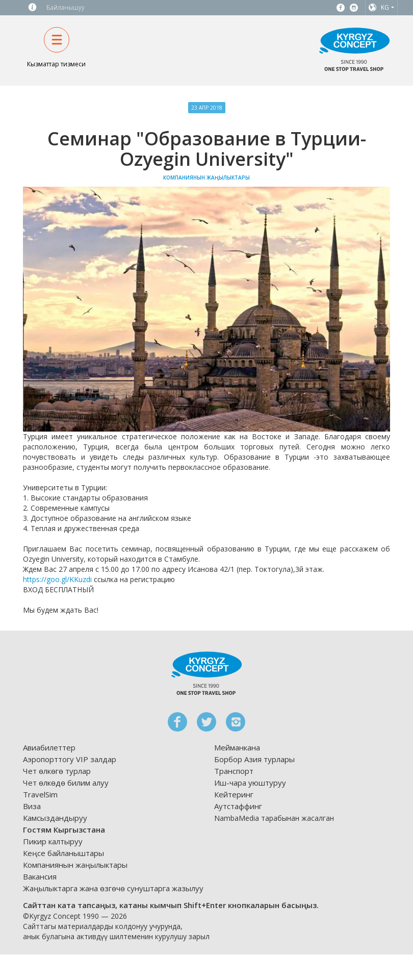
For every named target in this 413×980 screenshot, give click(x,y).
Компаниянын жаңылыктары (75, 865)
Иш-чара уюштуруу (250, 783)
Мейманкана (237, 747)
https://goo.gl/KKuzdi (57, 579)
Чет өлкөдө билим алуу (66, 783)
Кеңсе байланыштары (63, 853)
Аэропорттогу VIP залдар (70, 759)
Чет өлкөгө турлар (57, 771)
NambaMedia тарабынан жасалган (274, 818)
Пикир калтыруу (53, 841)
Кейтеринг (234, 794)
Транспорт (234, 771)
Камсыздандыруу (55, 818)
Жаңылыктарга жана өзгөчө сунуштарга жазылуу (113, 888)
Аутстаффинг (238, 806)
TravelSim (40, 794)
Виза (32, 806)
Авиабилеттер (49, 747)
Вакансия (40, 876)
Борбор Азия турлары (254, 759)
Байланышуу (66, 7)
